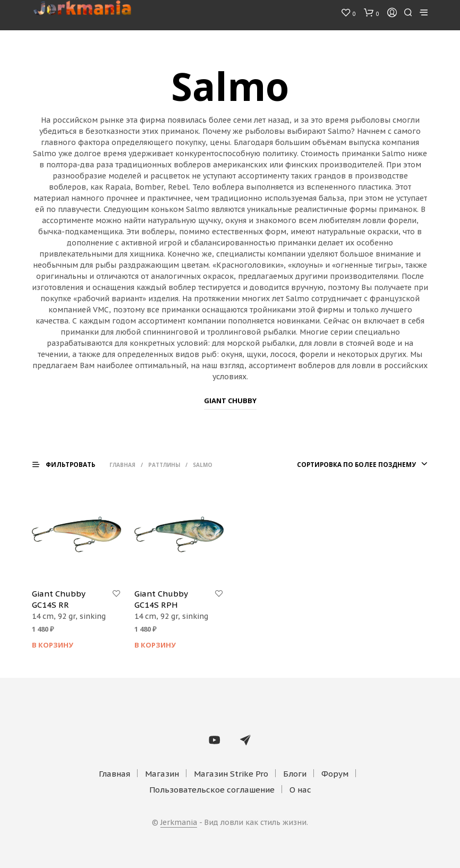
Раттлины (172, 465)
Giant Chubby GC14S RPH (161, 599)
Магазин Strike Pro (231, 774)
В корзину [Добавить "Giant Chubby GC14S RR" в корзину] (53, 645)
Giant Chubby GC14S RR (58, 599)
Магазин (162, 774)
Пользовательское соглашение (212, 790)
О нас (300, 790)
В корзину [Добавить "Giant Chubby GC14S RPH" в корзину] (155, 645)
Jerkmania (179, 823)
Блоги (295, 774)
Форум (335, 774)
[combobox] (350, 465)
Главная (130, 465)
